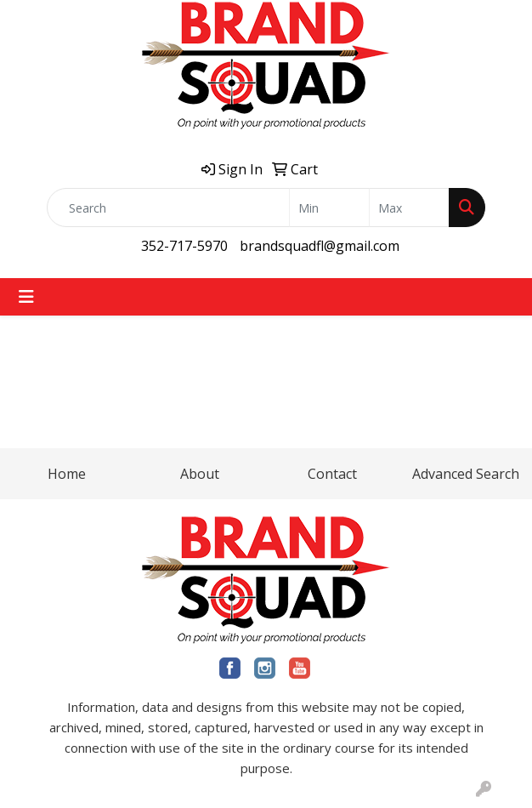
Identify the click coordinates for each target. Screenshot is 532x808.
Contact (332, 474)
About (200, 474)
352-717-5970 (184, 246)
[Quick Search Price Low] (329, 208)
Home (67, 474)
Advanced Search (466, 474)
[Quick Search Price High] (409, 208)
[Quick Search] (168, 208)
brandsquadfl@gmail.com (320, 246)
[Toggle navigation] (26, 297)
